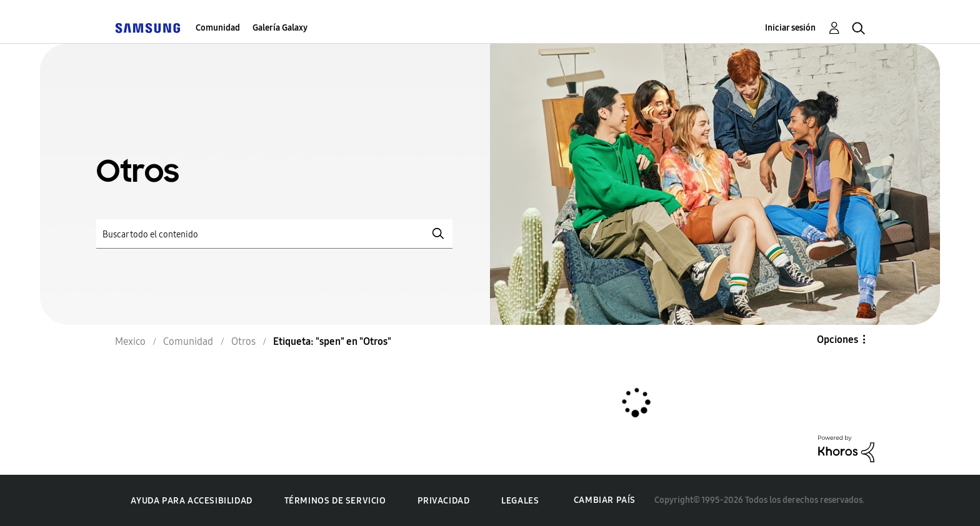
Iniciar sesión (790, 28)
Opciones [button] (837, 340)
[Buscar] (274, 234)
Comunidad (218, 28)
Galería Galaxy (280, 28)
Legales (520, 501)
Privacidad (443, 501)
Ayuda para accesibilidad (191, 501)
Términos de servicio (335, 501)
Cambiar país (605, 500)
